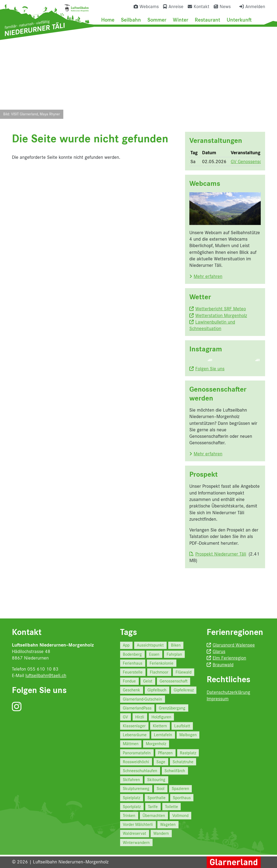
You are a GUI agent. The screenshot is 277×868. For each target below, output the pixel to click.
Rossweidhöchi (136, 762)
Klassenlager (134, 726)
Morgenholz (156, 744)
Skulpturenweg (136, 788)
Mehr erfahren (208, 276)
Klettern (160, 726)
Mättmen (131, 744)
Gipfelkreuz (184, 690)
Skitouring (156, 780)
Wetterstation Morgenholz (221, 315)
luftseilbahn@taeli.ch (46, 675)
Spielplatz (131, 798)
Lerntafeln (163, 735)
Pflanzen (165, 753)
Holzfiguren (161, 717)
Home (108, 20)
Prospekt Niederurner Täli (221, 574)
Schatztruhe (183, 762)
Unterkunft (239, 20)
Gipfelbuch (157, 690)
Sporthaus (182, 798)
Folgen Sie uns (210, 389)
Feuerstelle (133, 672)
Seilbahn (131, 20)
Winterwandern (136, 842)
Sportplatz (132, 807)
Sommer (157, 20)
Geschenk (131, 690)
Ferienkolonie (161, 663)
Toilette (172, 807)
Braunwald (223, 665)
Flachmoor (159, 672)
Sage (161, 762)
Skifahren (131, 780)
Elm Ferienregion (229, 658)
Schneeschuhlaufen (140, 771)
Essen (154, 654)
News (225, 6)
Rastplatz (188, 753)
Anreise (176, 6)
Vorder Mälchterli (138, 824)
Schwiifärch (175, 771)
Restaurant (207, 20)
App (126, 645)
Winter (181, 20)
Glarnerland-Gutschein (142, 699)
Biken (176, 645)
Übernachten (154, 815)
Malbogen (188, 735)
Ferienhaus (133, 663)
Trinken (129, 815)
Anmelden (255, 6)
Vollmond (180, 815)
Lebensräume (135, 735)
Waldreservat (134, 833)
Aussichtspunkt (150, 645)
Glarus (219, 651)
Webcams (149, 6)
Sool (161, 788)
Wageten (168, 824)
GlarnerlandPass (137, 708)
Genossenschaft (174, 681)
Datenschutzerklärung (228, 692)
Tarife (153, 807)
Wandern (161, 833)
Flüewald (184, 672)
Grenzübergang (172, 708)
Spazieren (180, 788)
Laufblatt (182, 726)
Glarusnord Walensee (234, 645)
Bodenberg (132, 654)
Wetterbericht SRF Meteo (221, 309)
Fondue (129, 681)
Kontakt (202, 6)
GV (125, 717)
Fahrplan (174, 654)
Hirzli (140, 717)
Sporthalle (156, 798)
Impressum (218, 699)
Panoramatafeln (137, 753)
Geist (148, 681)
